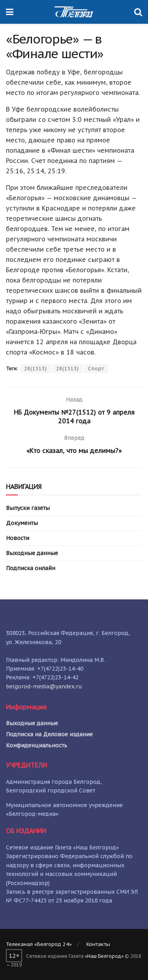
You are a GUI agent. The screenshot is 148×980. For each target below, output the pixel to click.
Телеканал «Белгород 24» (39, 944)
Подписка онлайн (31, 568)
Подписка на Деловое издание (49, 734)
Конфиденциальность (37, 745)
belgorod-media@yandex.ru (44, 686)
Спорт (96, 369)
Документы (22, 523)
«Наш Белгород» (104, 956)
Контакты (98, 944)
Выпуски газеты (28, 508)
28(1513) (36, 369)
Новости (18, 538)
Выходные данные (32, 553)
